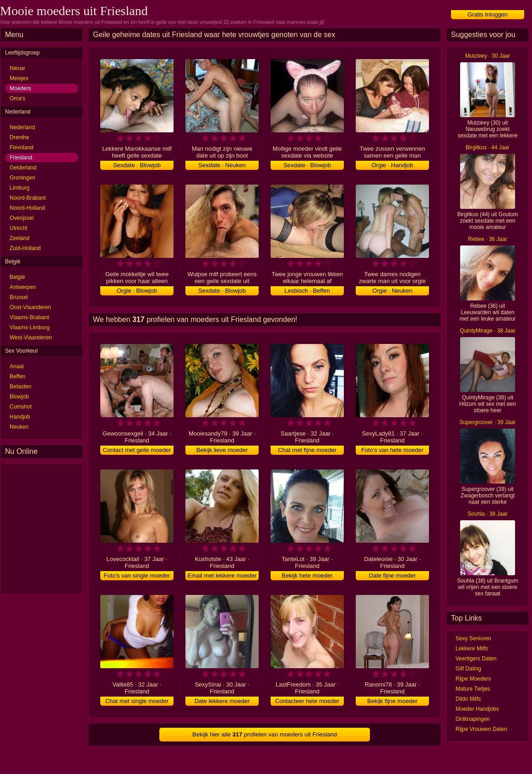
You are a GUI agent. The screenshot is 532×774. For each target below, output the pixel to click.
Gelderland (23, 168)
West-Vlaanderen (31, 338)
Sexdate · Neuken (222, 165)
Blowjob (19, 397)
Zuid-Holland (25, 248)
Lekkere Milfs (472, 649)
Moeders (20, 88)
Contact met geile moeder (137, 450)
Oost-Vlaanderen (30, 307)
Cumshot (21, 407)
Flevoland (22, 147)
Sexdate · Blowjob (137, 165)
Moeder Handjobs (477, 709)
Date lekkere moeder (222, 701)
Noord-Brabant (28, 198)
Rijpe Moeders (473, 679)
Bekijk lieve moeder (222, 450)
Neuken (19, 427)
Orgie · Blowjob (137, 291)
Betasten (20, 387)
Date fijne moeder (393, 575)
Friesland (21, 158)
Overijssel (22, 218)
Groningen (22, 178)
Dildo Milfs (468, 699)
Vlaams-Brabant (29, 317)
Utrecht (19, 228)
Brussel (19, 297)
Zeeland (19, 238)
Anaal (17, 366)
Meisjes (19, 78)
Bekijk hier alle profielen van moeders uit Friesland (265, 734)
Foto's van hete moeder (392, 450)
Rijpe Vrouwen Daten (481, 729)
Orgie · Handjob (392, 165)
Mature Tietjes (473, 689)
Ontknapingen (473, 719)
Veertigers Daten (476, 659)
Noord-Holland (27, 208)
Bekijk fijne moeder (392, 701)
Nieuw (17, 68)
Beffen (17, 376)
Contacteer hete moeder (307, 701)
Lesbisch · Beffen (307, 291)
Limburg (19, 188)
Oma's (17, 98)
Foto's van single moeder (137, 575)
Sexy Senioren (473, 638)
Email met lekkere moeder (222, 575)
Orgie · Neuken (392, 291)
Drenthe (19, 137)
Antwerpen (23, 287)
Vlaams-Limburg (30, 327)
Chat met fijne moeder (307, 450)
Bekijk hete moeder (307, 575)
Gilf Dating (468, 669)
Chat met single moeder (137, 701)
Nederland (22, 127)
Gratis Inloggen (488, 14)
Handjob (20, 417)
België (17, 277)
